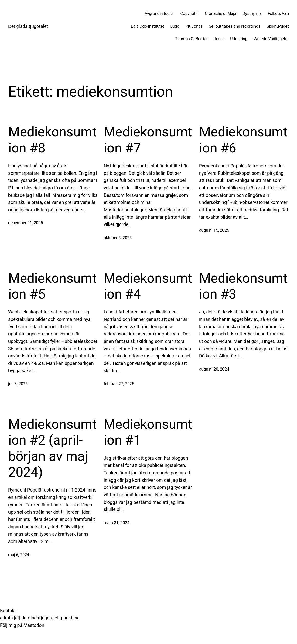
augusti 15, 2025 (214, 230)
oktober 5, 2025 (118, 238)
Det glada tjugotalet (28, 26)
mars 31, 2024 (116, 523)
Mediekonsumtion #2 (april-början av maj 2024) (52, 448)
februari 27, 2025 (119, 384)
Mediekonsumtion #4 (148, 286)
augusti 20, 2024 (214, 369)
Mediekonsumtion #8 (52, 140)
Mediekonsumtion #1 (148, 432)
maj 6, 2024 (19, 555)
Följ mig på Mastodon (22, 625)
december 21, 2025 (25, 223)
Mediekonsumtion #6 (243, 140)
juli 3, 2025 (18, 384)
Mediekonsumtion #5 (52, 286)
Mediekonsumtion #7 (148, 140)
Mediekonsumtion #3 (243, 286)
